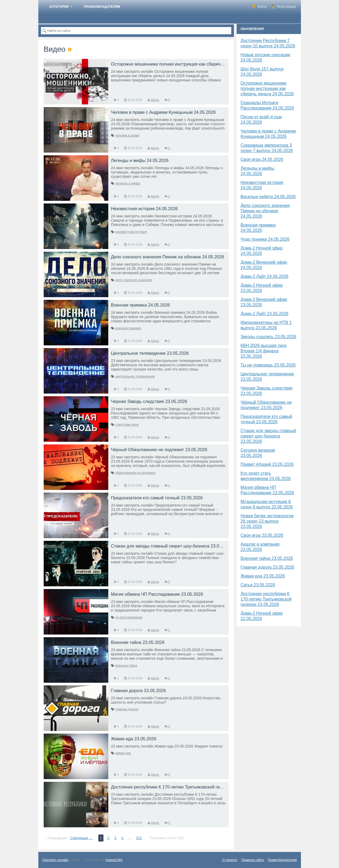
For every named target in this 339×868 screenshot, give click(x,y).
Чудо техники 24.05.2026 (265, 239)
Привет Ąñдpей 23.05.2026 (267, 464)
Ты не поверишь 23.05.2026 (268, 365)
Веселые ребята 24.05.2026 (268, 197)
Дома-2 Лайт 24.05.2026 (265, 276)
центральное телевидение (135, 376)
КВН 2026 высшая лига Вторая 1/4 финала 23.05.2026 (264, 351)
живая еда (123, 753)
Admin (155, 100)
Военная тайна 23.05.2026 (267, 558)
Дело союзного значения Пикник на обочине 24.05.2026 (265, 211)
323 (139, 838)
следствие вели (127, 425)
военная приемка (128, 328)
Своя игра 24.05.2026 (262, 159)
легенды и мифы (128, 183)
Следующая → (82, 838)
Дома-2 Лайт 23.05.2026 (265, 314)
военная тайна (126, 666)
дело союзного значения (133, 280)
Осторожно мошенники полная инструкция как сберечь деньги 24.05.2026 (267, 88)
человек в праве (127, 135)
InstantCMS (114, 860)
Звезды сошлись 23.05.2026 (269, 337)
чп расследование (129, 617)
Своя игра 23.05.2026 (262, 535)
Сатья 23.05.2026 (258, 585)
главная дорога (127, 709)
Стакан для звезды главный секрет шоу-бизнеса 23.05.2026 (268, 436)
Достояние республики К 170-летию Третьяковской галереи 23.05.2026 (266, 599)
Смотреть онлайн (55, 860)
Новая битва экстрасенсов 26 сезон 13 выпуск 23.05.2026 (267, 521)
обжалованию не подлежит (135, 473)
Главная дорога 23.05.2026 (267, 567)
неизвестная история (131, 232)
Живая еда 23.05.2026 (263, 576)
